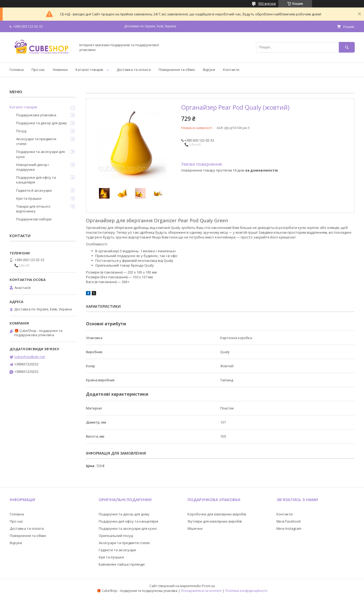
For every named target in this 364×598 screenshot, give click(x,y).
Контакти (231, 70)
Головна (17, 70)
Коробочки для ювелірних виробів (217, 514)
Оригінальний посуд (116, 536)
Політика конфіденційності (246, 591)
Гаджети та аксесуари (117, 550)
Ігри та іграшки (29, 198)
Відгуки (209, 70)
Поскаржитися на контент (201, 591)
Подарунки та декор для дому (42, 123)
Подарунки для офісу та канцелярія (36, 180)
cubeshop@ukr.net (30, 357)
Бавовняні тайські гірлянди (122, 564)
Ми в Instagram (289, 528)
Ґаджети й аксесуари (34, 190)
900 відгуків (267, 4)
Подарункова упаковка (36, 115)
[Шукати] (347, 47)
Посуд (21, 131)
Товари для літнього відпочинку (33, 209)
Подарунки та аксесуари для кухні (40, 154)
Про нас (38, 70)
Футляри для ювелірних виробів (215, 521)
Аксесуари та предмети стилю (36, 141)
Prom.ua (209, 586)
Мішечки (195, 528)
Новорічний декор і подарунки (33, 167)
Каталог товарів (89, 70)
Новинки (60, 70)
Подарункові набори (34, 219)
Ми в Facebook (289, 521)
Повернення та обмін (177, 70)
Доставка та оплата (134, 70)
